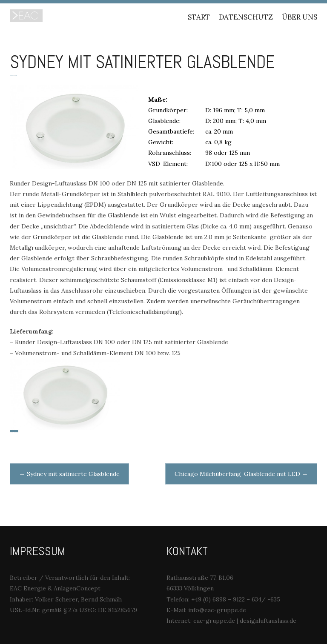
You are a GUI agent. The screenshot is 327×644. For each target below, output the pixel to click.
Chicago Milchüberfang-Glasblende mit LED (241, 474)
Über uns (300, 17)
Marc (16, 76)
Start (199, 17)
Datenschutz (246, 17)
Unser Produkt (16, 433)
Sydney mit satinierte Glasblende (69, 474)
